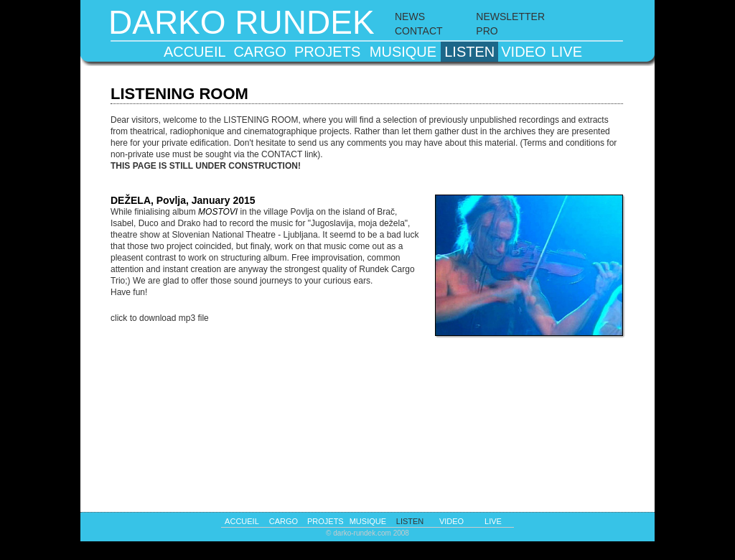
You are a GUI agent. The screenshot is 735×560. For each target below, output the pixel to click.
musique (403, 52)
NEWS (410, 17)
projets (327, 52)
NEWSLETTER (510, 17)
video (523, 52)
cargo (259, 52)
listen (469, 52)
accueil (195, 52)
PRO (487, 31)
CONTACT (419, 31)
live (567, 52)
